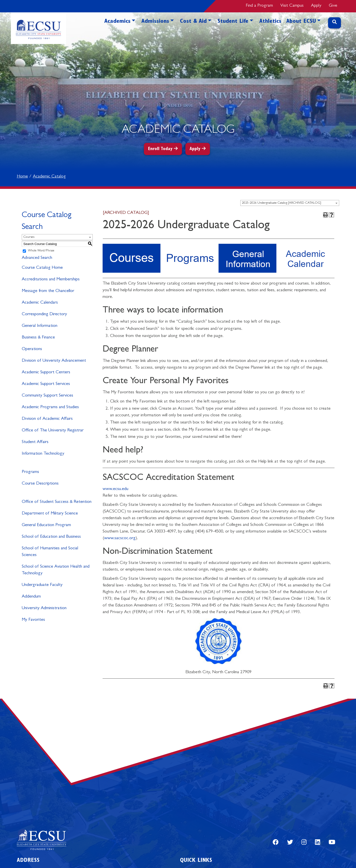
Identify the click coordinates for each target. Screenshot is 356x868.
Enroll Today (160, 149)
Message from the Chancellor (48, 291)
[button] (133, 29)
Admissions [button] (155, 22)
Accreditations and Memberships (51, 280)
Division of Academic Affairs (47, 419)
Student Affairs (35, 442)
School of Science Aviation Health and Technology (56, 570)
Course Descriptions (40, 484)
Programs (30, 472)
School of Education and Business (51, 537)
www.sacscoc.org (120, 538)
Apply (316, 6)
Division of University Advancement (54, 361)
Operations (32, 349)
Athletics (270, 22)
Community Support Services (47, 396)
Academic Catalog (49, 177)
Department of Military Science (50, 514)
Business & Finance (38, 338)
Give (333, 6)
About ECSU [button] (301, 22)
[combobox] (290, 203)
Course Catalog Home (42, 268)
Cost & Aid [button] (193, 22)
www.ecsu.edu (115, 489)
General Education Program (46, 525)
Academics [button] (117, 22)
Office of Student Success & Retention (57, 502)
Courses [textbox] (29, 237)
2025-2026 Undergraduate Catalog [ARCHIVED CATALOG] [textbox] (281, 203)
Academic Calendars (40, 303)
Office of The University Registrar (53, 431)
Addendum (31, 597)
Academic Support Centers (46, 373)
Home (22, 177)
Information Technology (43, 454)
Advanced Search (37, 258)
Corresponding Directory (44, 314)
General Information (40, 326)
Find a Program (259, 6)
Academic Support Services (46, 384)
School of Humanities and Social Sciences (50, 552)
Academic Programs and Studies (50, 407)
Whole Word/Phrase (41, 251)
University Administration (44, 608)
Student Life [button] (233, 22)
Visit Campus (292, 6)
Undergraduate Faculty (42, 585)
